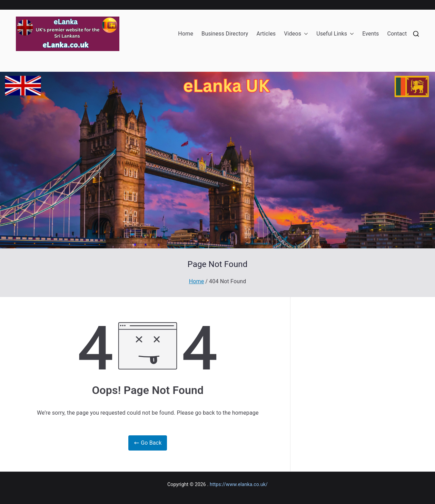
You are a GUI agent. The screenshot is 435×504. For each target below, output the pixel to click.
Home (186, 34)
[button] (305, 34)
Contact (397, 34)
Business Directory (225, 34)
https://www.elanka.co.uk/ (239, 484)
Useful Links (335, 34)
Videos (296, 34)
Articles (266, 34)
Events (370, 34)
